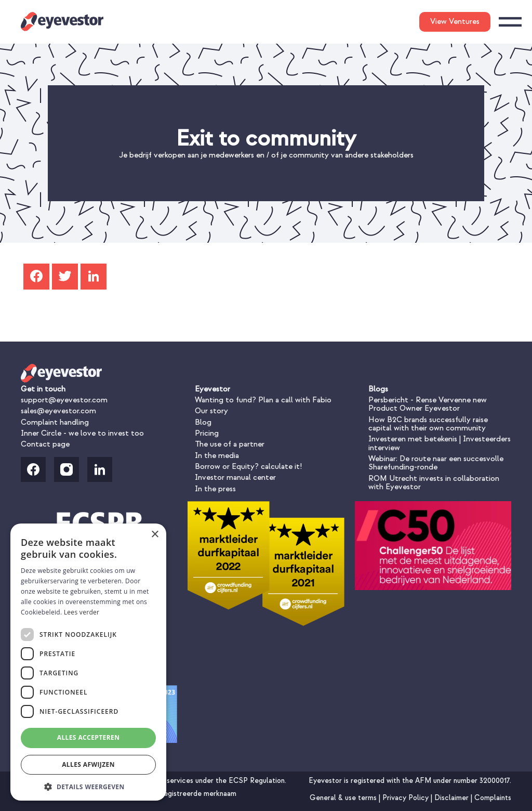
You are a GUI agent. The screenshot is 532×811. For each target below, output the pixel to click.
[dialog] (88, 662)
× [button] (155, 535)
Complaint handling (55, 422)
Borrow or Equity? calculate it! (248, 467)
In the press (215, 489)
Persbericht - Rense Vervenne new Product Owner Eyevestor (428, 404)
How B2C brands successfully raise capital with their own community (428, 424)
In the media (217, 456)
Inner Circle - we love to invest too (82, 433)
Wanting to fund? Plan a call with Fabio (263, 400)
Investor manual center (235, 478)
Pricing (207, 433)
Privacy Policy (407, 798)
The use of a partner (230, 444)
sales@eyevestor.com (58, 411)
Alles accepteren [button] (89, 737)
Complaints (493, 798)
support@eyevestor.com (64, 400)
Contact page (45, 444)
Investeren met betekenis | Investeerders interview (440, 443)
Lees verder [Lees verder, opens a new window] (82, 612)
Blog (203, 422)
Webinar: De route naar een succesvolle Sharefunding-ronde (436, 463)
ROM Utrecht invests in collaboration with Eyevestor (434, 483)
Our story (211, 411)
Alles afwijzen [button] (88, 764)
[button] (88, 786)
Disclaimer (453, 798)
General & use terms (344, 798)
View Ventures (455, 22)
